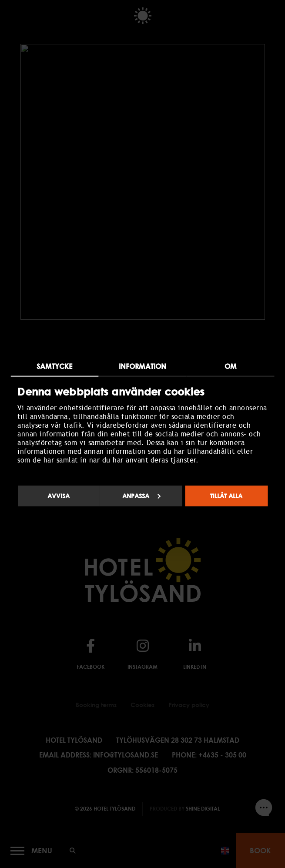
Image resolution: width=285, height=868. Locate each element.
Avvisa (59, 496)
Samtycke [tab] (54, 366)
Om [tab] (230, 366)
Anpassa (141, 496)
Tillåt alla (226, 496)
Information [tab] (142, 366)
